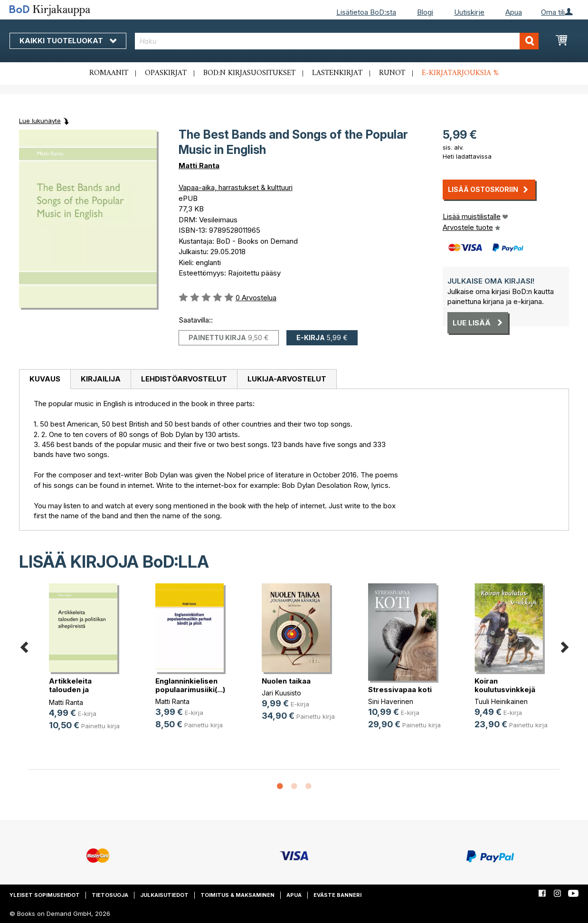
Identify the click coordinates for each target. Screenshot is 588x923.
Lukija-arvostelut (287, 379)
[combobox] (337, 41)
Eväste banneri (337, 895)
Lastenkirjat (337, 73)
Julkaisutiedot (164, 895)
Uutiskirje (469, 12)
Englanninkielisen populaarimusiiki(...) (190, 685)
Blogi (425, 12)
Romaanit (109, 73)
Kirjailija (101, 379)
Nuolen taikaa (286, 681)
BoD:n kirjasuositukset (249, 73)
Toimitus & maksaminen (237, 895)
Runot (392, 73)
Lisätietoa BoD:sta (366, 12)
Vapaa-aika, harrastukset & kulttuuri (236, 187)
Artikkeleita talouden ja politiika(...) (70, 690)
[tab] (45, 380)
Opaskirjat (166, 73)
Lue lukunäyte (40, 121)
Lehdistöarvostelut (184, 379)
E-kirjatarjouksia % (460, 73)
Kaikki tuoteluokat (68, 41)
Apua (514, 12)
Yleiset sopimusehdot (45, 895)
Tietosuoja (110, 895)
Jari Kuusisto (281, 693)
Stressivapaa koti (400, 690)
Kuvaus (45, 379)
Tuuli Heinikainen (501, 701)
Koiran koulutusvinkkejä (505, 685)
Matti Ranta (199, 166)
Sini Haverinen (391, 701)
